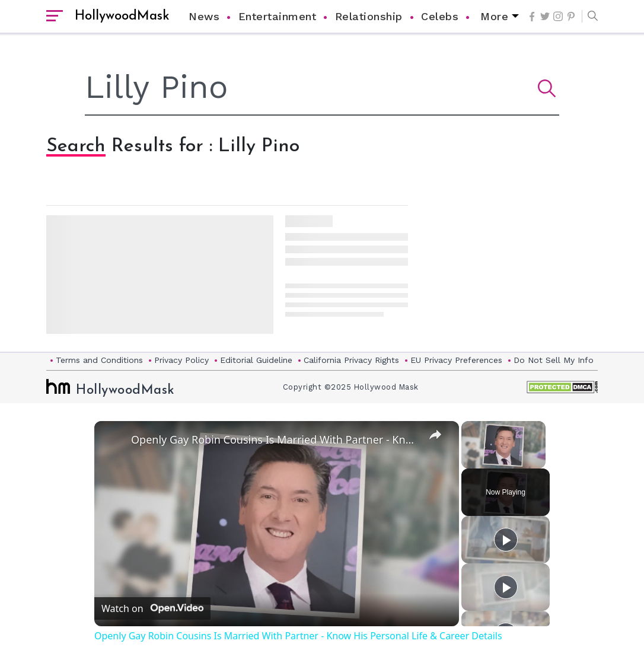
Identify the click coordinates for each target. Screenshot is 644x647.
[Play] (506, 540)
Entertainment (278, 16)
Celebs (440, 16)
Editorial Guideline (256, 360)
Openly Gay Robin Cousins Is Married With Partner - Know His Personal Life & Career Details (275, 439)
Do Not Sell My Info (554, 360)
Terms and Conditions (99, 360)
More (494, 16)
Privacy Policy (181, 360)
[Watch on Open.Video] (152, 608)
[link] (113, 440)
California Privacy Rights (351, 360)
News (204, 16)
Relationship (369, 16)
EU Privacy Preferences (456, 360)
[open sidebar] (55, 17)
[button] (590, 17)
